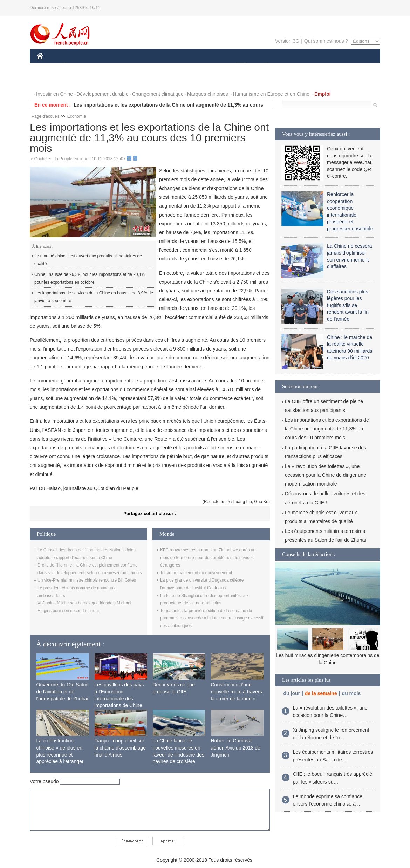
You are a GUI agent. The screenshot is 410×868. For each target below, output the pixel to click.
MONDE (111, 66)
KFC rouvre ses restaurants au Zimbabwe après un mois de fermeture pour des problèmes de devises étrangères (208, 558)
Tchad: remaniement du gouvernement (196, 573)
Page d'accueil (45, 116)
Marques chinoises (208, 94)
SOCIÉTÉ (234, 66)
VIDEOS (51, 80)
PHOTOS (355, 66)
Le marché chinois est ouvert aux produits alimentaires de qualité (88, 260)
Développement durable (102, 94)
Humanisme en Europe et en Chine (271, 94)
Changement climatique (158, 94)
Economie (77, 116)
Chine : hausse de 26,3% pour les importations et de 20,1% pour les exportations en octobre (90, 278)
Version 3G (287, 41)
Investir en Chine (54, 94)
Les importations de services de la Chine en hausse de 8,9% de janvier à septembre (94, 297)
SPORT (293, 66)
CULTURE (203, 66)
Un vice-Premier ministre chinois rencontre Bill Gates (87, 580)
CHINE (49, 66)
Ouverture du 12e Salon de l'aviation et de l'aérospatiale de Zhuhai (63, 691)
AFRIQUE (141, 66)
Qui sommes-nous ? (326, 41)
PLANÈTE (265, 66)
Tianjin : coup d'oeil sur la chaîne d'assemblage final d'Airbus (120, 748)
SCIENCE (172, 66)
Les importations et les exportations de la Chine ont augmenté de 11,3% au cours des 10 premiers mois (327, 429)
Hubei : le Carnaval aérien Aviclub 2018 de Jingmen (236, 748)
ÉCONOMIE (79, 66)
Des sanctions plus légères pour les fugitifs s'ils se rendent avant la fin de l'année (348, 305)
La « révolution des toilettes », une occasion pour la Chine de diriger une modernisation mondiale (326, 475)
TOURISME (323, 66)
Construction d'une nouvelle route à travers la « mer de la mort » (237, 691)
